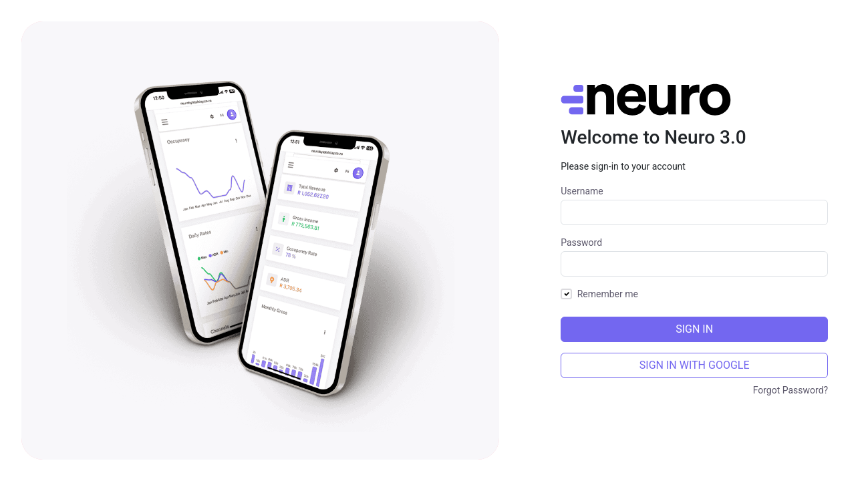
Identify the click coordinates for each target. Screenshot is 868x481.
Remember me (608, 294)
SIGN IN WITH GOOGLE (695, 365)
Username (582, 191)
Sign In (694, 329)
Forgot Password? (791, 390)
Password (581, 243)
